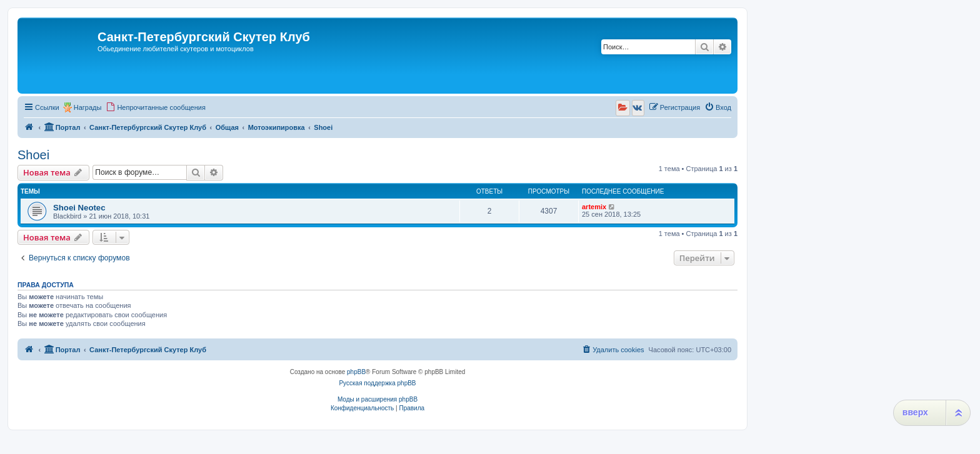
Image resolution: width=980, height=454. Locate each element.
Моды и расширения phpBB (377, 399)
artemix (594, 207)
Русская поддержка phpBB (377, 383)
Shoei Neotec (79, 208)
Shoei (33, 155)
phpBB (356, 372)
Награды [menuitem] (88, 107)
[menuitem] (156, 107)
